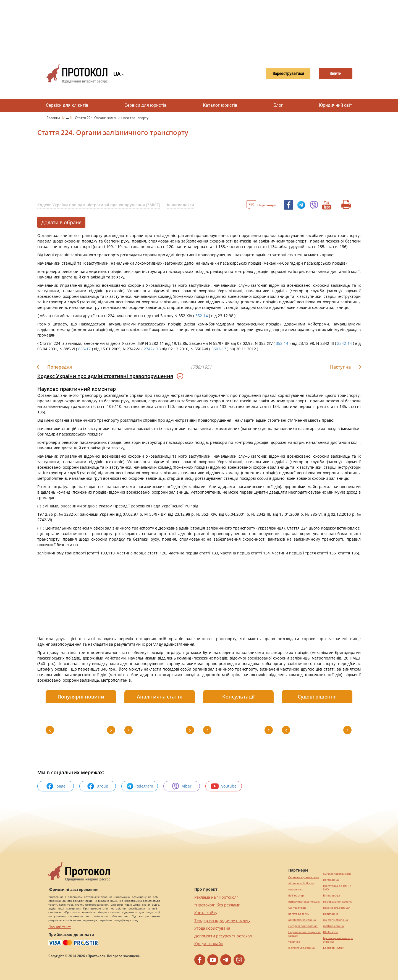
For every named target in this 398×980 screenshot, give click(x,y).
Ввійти (333, 74)
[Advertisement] (199, 28)
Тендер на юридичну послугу (222, 920)
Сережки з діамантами (304, 877)
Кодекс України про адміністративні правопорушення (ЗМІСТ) (99, 205)
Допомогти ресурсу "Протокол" (224, 936)
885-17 (84, 349)
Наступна (340, 367)
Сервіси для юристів (146, 105)
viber (182, 786)
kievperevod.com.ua (302, 948)
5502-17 (219, 349)
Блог (278, 105)
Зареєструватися (281, 74)
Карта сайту (206, 913)
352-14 (202, 316)
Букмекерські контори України (338, 940)
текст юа (294, 942)
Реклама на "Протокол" (216, 897)
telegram (140, 786)
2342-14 (345, 343)
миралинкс (296, 889)
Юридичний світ (336, 105)
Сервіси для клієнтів (67, 105)
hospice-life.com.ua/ (337, 908)
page (56, 786)
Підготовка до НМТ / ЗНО (337, 888)
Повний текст (60, 927)
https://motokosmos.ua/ (304, 902)
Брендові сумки (334, 948)
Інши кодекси (181, 205)
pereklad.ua (331, 880)
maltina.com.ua (333, 926)
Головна (54, 118)
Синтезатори (297, 908)
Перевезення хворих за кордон (304, 934)
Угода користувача (212, 928)
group (98, 786)
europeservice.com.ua (303, 926)
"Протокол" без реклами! (218, 905)
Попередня (60, 367)
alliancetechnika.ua (301, 883)
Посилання (331, 914)
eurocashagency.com (337, 874)
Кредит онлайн (209, 944)
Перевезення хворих (337, 902)
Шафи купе (331, 932)
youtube (224, 786)
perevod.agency (299, 914)
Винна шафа (332, 896)
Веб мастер (296, 896)
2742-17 (151, 349)
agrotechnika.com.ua (302, 920)
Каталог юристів (220, 105)
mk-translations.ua (336, 920)
